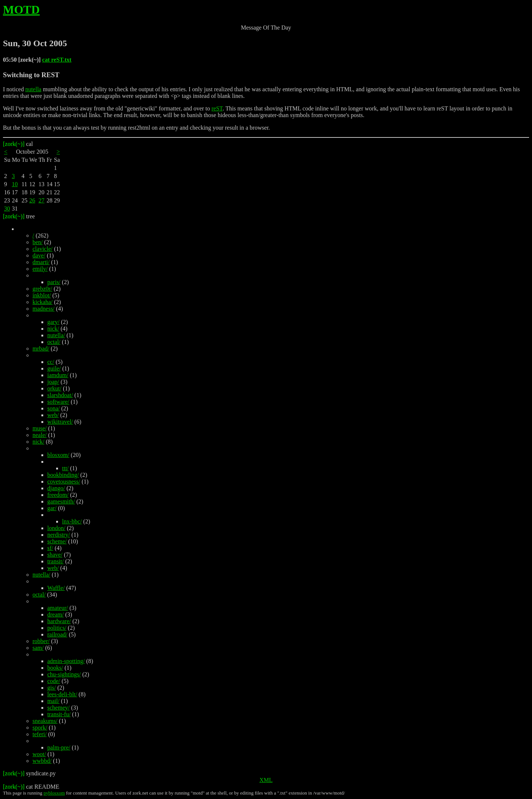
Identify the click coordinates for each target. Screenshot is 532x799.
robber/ (41, 641)
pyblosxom (54, 793)
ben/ (38, 242)
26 (32, 200)
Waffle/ (56, 588)
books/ (55, 668)
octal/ (54, 342)
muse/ (40, 428)
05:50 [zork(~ (20, 60)
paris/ (54, 282)
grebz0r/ (42, 289)
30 (7, 209)
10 (15, 184)
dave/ (39, 255)
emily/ (40, 269)
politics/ (57, 628)
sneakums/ (45, 721)
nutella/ (56, 335)
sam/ (38, 648)
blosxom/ (58, 455)
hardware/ (59, 621)
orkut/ (54, 388)
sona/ (54, 408)
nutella (33, 89)
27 (41, 200)
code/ (54, 681)
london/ (56, 528)
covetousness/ (64, 482)
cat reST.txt (57, 60)
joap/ (53, 382)
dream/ (55, 614)
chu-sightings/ (64, 674)
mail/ (53, 701)
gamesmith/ (61, 501)
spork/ (40, 728)
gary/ (53, 322)
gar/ (52, 508)
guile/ (54, 368)
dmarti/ (41, 262)
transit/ (55, 561)
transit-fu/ (59, 714)
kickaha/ (42, 302)
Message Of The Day (266, 28)
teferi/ (40, 734)
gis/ (52, 688)
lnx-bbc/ (72, 521)
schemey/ (58, 708)
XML (266, 780)
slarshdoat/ (60, 395)
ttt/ (65, 468)
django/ (56, 488)
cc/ (51, 362)
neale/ (40, 435)
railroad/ (57, 634)
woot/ (39, 754)
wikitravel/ (60, 422)
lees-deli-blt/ (62, 694)
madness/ (44, 309)
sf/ (50, 548)
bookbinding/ (63, 475)
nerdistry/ (59, 535)
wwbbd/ (42, 761)
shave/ (55, 555)
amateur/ (58, 608)
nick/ (53, 329)
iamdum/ (58, 375)
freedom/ (58, 495)
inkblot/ (42, 295)
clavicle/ (42, 249)
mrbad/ (41, 349)
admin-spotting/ (66, 661)
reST (217, 108)
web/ (53, 415)
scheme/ (57, 541)
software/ (58, 402)
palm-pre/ (59, 747)
